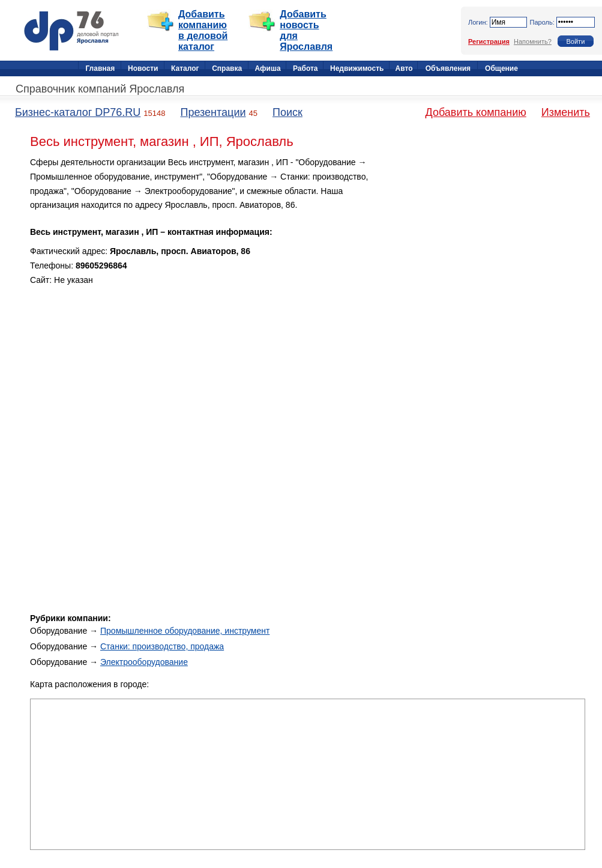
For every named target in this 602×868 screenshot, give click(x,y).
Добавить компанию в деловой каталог (203, 30)
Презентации (213, 112)
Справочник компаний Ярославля (100, 89)
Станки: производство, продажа (162, 646)
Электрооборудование (144, 662)
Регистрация (489, 41)
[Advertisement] (483, 240)
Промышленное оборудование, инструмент (185, 631)
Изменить (566, 112)
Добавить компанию (476, 112)
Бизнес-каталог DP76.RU (78, 112)
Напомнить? (533, 41)
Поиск (287, 112)
